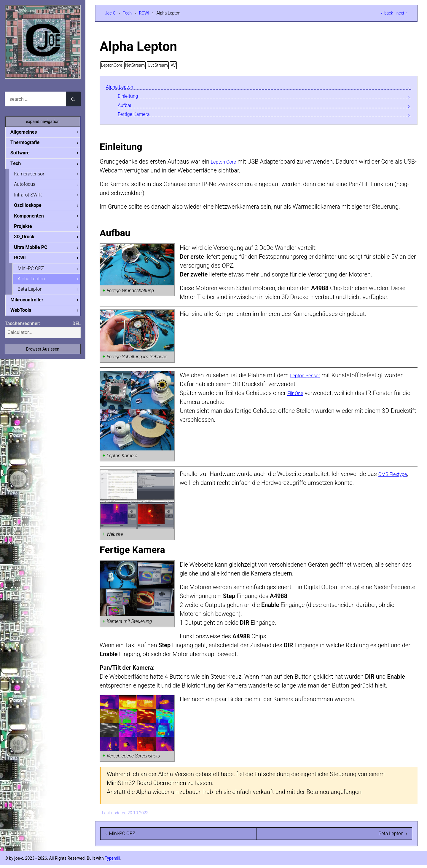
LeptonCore (112, 65)
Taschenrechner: (23, 329)
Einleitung (130, 97)
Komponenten (34, 218)
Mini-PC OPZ (35, 272)
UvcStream (158, 65)
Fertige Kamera (138, 116)
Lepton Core (227, 164)
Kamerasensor (34, 175)
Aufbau (127, 107)
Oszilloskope (32, 207)
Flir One (297, 395)
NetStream (135, 65)
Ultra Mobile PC (35, 251)
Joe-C (110, 13)
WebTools (26, 315)
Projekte (28, 229)
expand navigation (43, 122)
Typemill (112, 861)
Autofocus (29, 186)
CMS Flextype (396, 477)
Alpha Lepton (123, 87)
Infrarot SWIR (32, 197)
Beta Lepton (35, 294)
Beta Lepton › (393, 836)
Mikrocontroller (32, 304)
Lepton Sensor (309, 378)
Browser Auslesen (43, 354)
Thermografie (30, 143)
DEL (77, 329)
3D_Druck (29, 240)
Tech (127, 13)
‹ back (387, 13)
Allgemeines (28, 132)
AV (173, 65)
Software (25, 153)
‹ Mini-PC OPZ (120, 836)
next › (402, 13)
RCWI (144, 13)
